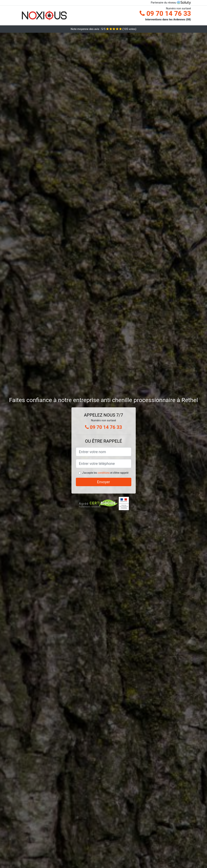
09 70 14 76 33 (165, 14)
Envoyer (104, 482)
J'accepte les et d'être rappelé (105, 473)
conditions (104, 473)
